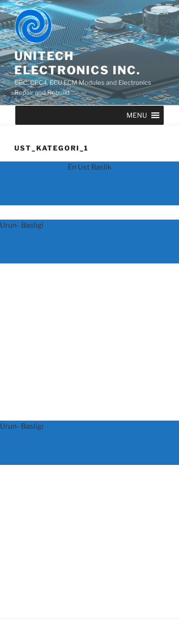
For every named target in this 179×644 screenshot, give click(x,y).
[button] (137, 115)
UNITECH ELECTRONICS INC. (77, 63)
